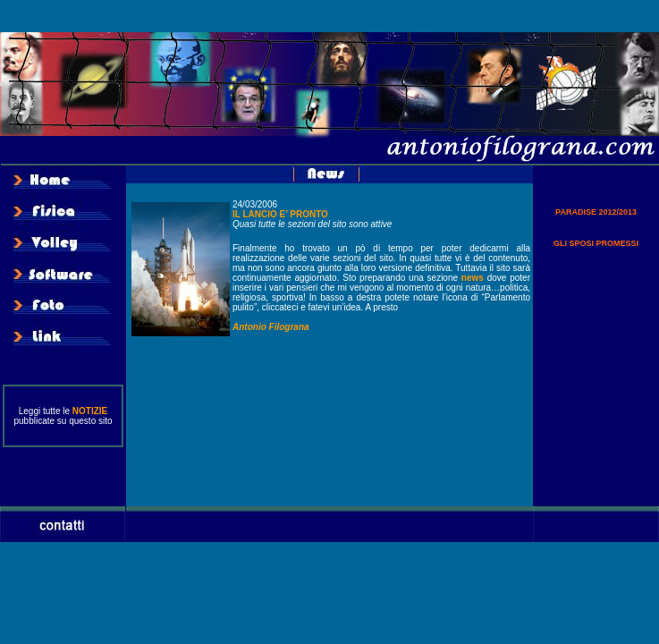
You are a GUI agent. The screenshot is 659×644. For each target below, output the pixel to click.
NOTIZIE (90, 411)
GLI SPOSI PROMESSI (596, 243)
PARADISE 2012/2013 (596, 212)
